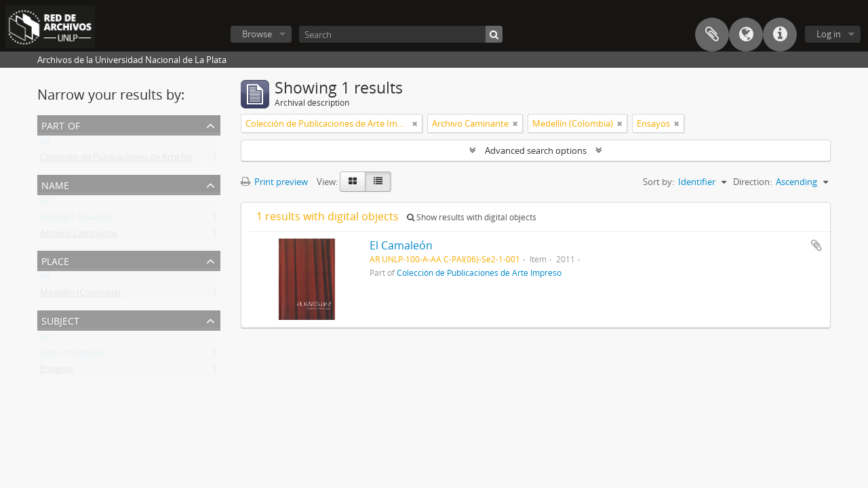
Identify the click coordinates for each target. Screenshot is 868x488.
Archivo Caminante (78, 236)
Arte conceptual (72, 355)
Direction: (752, 182)
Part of (61, 124)
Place (55, 260)
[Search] (401, 34)
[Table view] (378, 182)
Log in (829, 34)
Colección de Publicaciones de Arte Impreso (127, 160)
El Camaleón (401, 245)
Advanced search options (536, 150)
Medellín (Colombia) (80, 296)
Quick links (780, 35)
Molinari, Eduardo (76, 220)
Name (55, 184)
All (45, 144)
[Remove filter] (415, 123)
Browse (257, 34)
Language (746, 35)
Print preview (274, 182)
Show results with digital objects (472, 217)
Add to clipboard (816, 245)
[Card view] (353, 182)
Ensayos (57, 371)
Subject (60, 320)
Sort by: (658, 182)
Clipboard (712, 35)
